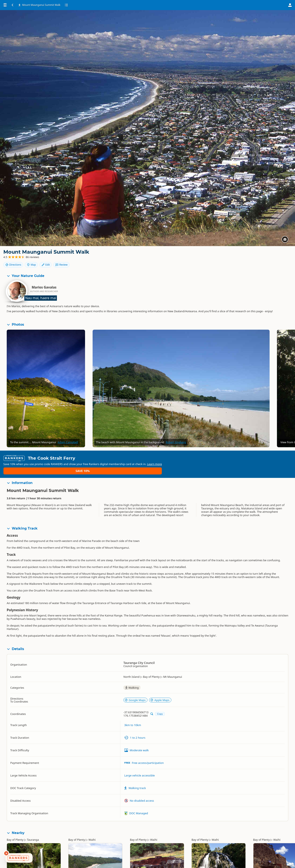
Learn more (252, 462)
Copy (160, 705)
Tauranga (33, 831)
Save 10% (274, 462)
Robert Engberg (176, 446)
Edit (282, 255)
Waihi (92, 831)
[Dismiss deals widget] (6, 853)
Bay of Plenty (15, 831)
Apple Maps (160, 691)
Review (280, 263)
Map (268, 255)
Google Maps (135, 691)
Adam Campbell (68, 446)
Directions (250, 255)
